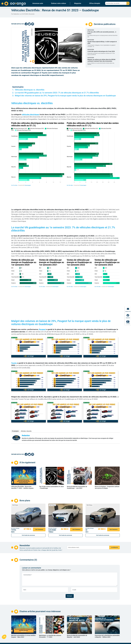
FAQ (77, 616)
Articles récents (26, 386)
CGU (77, 621)
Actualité (60, 609)
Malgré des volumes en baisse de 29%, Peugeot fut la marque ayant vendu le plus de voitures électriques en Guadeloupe (65, 96)
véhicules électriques (31, 115)
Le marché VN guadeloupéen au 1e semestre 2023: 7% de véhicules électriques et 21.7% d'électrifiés (57, 93)
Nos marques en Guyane (45, 622)
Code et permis (61, 618)
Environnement (61, 623)
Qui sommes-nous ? (81, 611)
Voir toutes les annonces (28, 490)
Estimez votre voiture (59, 3)
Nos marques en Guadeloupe (46, 615)
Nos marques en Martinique (46, 631)
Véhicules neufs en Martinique (47, 625)
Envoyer (70, 551)
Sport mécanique (62, 616)
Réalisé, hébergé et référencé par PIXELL (110, 642)
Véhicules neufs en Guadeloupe (47, 609)
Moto (59, 614)
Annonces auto (38, 3)
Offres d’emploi (95, 3)
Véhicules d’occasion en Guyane (47, 620)
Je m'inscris (114, 503)
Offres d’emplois (62, 628)
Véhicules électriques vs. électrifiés (30, 90)
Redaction (26, 391)
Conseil (59, 621)
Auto (59, 611)
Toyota (14, 318)
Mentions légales (80, 618)
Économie (32, 14)
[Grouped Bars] (38, 154)
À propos (15, 386)
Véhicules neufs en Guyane (46, 618)
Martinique (15, 460)
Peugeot (42, 285)
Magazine (78, 3)
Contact (78, 609)
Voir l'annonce (39, 485)
